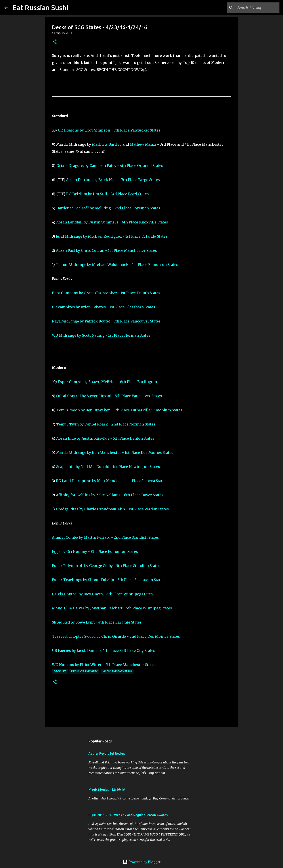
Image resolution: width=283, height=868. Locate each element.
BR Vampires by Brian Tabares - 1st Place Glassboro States (104, 307)
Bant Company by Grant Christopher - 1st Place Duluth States (106, 293)
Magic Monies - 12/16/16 (107, 790)
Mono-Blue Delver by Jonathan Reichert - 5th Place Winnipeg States (112, 608)
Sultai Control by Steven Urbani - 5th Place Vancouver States (109, 396)
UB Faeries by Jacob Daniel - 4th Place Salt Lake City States (104, 651)
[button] (55, 42)
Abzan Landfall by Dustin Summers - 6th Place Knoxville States (112, 222)
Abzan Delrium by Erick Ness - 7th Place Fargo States (113, 180)
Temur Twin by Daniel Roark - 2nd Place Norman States (106, 424)
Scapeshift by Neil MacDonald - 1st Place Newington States (108, 467)
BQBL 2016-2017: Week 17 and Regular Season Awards (128, 815)
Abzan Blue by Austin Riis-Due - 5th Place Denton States (105, 438)
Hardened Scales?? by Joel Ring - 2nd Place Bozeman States (108, 208)
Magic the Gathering (117, 671)
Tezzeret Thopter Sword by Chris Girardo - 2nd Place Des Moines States (116, 636)
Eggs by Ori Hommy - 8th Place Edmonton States (95, 551)
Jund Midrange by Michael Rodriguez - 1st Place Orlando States (112, 236)
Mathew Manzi (143, 144)
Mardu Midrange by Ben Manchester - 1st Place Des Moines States (115, 452)
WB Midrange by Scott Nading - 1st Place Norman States (101, 335)
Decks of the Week (84, 671)
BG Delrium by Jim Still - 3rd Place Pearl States (107, 194)
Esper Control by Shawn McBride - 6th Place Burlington (107, 382)
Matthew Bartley (107, 144)
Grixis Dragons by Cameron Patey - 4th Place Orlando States (110, 166)
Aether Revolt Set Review (107, 754)
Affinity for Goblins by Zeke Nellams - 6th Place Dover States (110, 495)
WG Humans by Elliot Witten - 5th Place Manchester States (104, 665)
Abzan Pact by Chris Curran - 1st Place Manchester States (106, 250)
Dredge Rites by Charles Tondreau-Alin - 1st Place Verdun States (112, 509)
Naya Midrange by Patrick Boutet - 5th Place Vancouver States (106, 321)
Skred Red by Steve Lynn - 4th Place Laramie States (97, 622)
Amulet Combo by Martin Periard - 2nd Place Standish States (105, 537)
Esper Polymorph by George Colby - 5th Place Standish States (106, 566)
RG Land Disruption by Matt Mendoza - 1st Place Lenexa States (111, 481)
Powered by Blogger (141, 862)
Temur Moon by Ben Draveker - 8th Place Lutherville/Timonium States (119, 410)
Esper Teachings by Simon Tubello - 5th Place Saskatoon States (108, 580)
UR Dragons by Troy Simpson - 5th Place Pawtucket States (109, 130)
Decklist (60, 671)
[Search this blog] (256, 8)
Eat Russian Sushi (40, 8)
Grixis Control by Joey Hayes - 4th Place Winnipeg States (102, 594)
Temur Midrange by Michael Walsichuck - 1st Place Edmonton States (117, 265)
